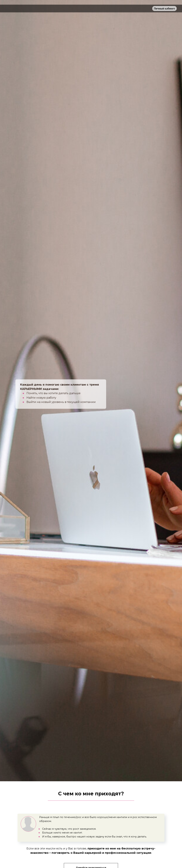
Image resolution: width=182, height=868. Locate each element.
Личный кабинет (164, 9)
